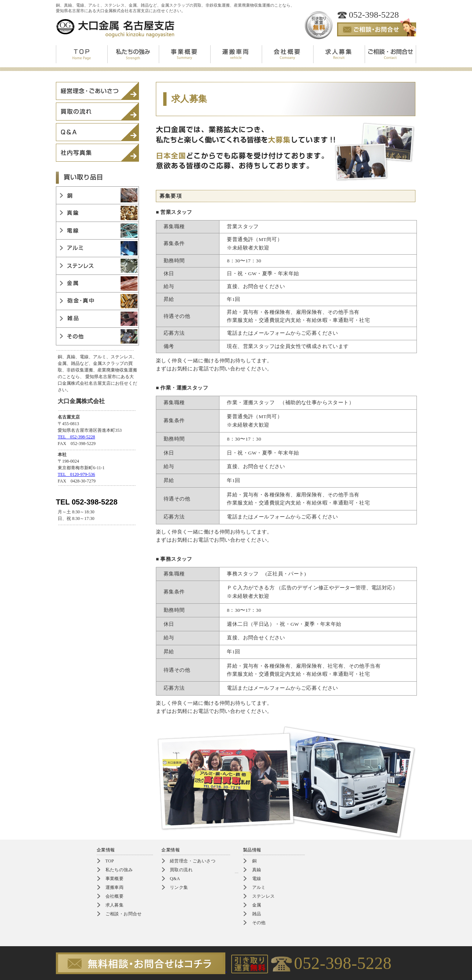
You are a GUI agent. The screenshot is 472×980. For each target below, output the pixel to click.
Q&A (175, 879)
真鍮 (257, 870)
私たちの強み (119, 870)
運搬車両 (115, 887)
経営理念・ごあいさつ (193, 861)
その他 (259, 923)
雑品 (257, 914)
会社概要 (115, 896)
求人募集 (115, 905)
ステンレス (264, 896)
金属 (257, 905)
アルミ (259, 887)
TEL (76, 474)
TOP (110, 861)
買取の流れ (181, 870)
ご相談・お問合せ (124, 914)
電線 (257, 879)
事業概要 (115, 879)
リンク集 (179, 887)
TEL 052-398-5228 (76, 437)
